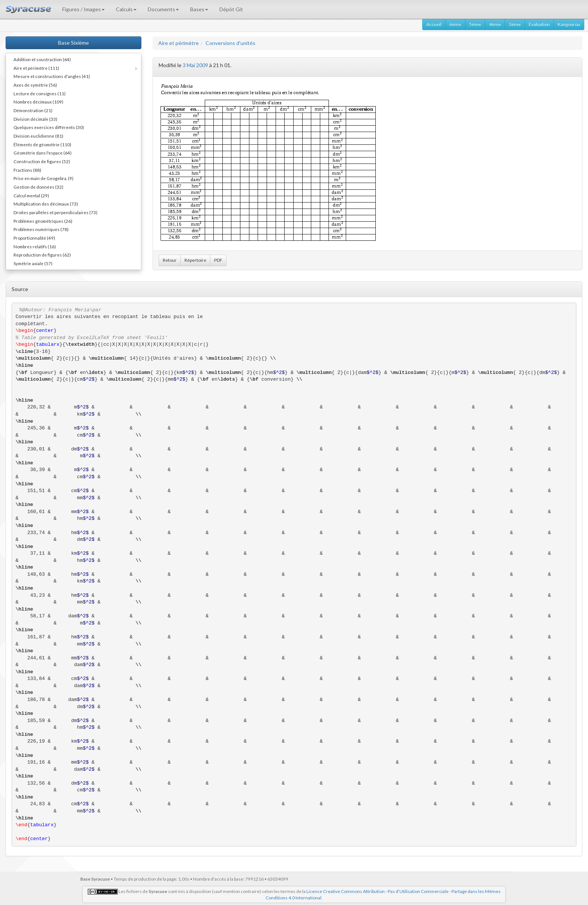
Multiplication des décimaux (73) (46, 204)
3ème (515, 24)
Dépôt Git (231, 9)
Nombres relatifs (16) (35, 246)
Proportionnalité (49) (34, 238)
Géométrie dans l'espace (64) (43, 153)
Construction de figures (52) (42, 161)
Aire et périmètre (178, 43)
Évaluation (539, 24)
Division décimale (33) (35, 119)
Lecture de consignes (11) (40, 93)
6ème (455, 24)
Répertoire (195, 260)
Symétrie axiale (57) (33, 263)
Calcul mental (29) (31, 195)
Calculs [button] (126, 9)
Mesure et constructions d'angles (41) (52, 76)
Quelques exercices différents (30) (49, 127)
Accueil (434, 24)
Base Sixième (73, 43)
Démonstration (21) (33, 110)
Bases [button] (199, 9)
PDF (218, 260)
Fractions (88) (27, 170)
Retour (170, 260)
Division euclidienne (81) (38, 136)
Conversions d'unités (230, 43)
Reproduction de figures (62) (42, 255)
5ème (475, 24)
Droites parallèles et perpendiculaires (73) (55, 212)
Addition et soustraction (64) (42, 59)
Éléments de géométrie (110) (42, 144)
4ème (495, 24)
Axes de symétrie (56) (35, 85)
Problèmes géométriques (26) (43, 221)
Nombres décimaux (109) (38, 102)
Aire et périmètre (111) (36, 68)
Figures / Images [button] (83, 9)
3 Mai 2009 (195, 65)
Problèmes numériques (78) (41, 229)
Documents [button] (163, 9)
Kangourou (569, 24)
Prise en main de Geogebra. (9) (43, 178)
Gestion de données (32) (38, 187)
